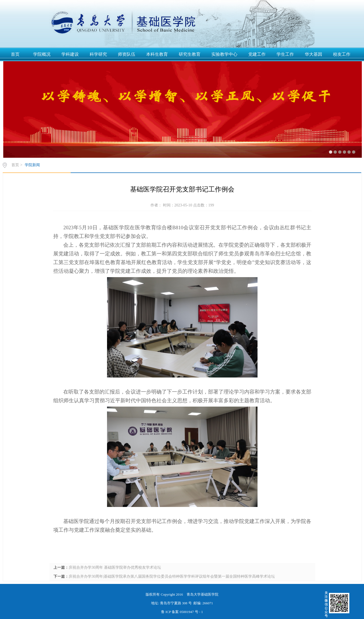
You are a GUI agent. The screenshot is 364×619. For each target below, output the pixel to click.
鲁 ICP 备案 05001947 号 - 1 (182, 612)
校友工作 (342, 54)
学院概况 (42, 54)
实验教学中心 (224, 54)
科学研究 (98, 54)
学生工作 (285, 54)
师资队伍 (127, 54)
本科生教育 (157, 54)
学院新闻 (32, 165)
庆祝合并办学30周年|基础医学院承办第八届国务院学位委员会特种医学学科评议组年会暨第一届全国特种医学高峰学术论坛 (172, 576)
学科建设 (70, 54)
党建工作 (257, 54)
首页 (15, 54)
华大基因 (313, 54)
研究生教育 (190, 54)
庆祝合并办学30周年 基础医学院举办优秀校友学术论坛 (115, 567)
